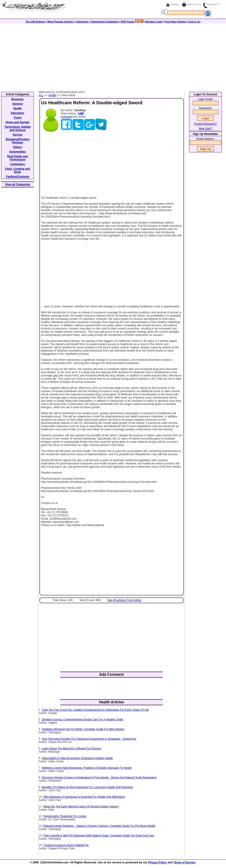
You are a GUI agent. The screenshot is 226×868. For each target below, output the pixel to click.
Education (18, 113)
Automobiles (18, 152)
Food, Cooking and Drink (18, 170)
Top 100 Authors (36, 22)
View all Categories (18, 184)
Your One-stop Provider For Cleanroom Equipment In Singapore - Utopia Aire (89, 739)
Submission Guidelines (105, 22)
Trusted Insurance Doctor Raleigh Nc (66, 845)
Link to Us (194, 22)
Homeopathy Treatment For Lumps (65, 816)
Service (18, 135)
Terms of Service (184, 862)
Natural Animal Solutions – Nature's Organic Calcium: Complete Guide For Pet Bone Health (99, 826)
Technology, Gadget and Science (18, 128)
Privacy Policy (157, 862)
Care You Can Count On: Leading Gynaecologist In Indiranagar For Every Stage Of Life (95, 710)
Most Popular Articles (60, 22)
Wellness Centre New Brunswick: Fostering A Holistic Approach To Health (87, 768)
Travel (18, 118)
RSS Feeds (132, 22)
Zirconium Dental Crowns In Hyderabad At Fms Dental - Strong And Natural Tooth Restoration (99, 778)
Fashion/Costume (18, 177)
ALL (41, 95)
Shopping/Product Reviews (18, 141)
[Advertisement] (113, 56)
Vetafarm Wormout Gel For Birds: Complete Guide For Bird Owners (83, 729)
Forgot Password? (205, 124)
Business (17, 99)
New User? (205, 128)
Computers (17, 164)
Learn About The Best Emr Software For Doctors (71, 749)
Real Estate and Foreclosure (17, 158)
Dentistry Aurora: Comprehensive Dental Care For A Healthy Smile (82, 719)
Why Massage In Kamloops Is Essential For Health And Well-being (84, 797)
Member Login (154, 22)
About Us (193, 4)
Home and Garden (17, 122)
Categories (82, 22)
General (18, 104)
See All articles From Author (125, 600)
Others (18, 147)
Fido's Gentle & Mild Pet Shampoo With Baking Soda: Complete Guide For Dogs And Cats (99, 836)
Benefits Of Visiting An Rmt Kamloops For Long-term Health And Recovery (87, 787)
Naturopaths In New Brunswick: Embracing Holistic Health (77, 758)
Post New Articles (175, 22)
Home (174, 4)
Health (52, 95)
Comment (67, 117)
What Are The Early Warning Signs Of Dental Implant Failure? (81, 807)
